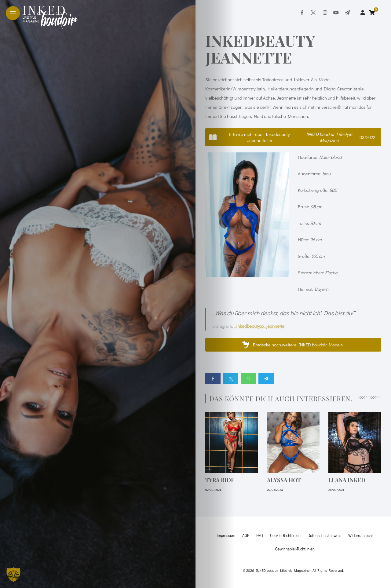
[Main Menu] (13, 13)
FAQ (260, 535)
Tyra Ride (220, 480)
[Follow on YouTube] (336, 12)
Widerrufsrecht (361, 535)
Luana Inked (347, 480)
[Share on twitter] (231, 378)
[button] (293, 137)
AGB (246, 535)
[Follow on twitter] (313, 12)
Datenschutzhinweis (324, 535)
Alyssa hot (284, 480)
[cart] (373, 12)
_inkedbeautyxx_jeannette (259, 326)
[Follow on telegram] (347, 12)
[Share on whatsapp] (248, 378)
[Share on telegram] (266, 378)
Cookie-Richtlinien (285, 535)
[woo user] (363, 12)
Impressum (226, 535)
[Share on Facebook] (213, 378)
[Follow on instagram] (325, 12)
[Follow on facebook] (302, 12)
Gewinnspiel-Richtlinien (295, 549)
